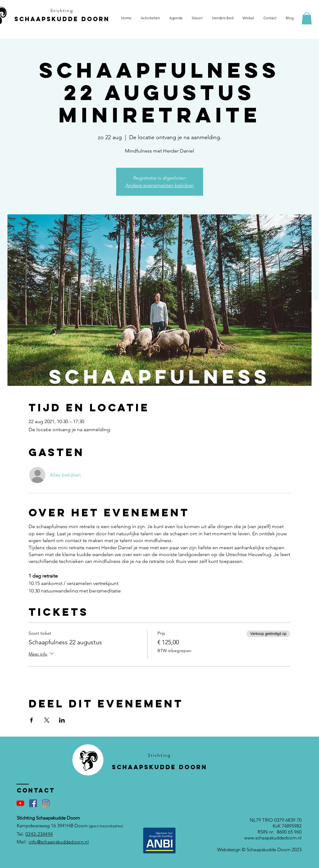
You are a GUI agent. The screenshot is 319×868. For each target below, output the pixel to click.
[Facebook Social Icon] (33, 803)
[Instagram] (46, 803)
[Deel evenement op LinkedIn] (62, 720)
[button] (307, 18)
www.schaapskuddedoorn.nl (273, 838)
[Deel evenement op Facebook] (32, 720)
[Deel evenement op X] (47, 720)
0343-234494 (39, 834)
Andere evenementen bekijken (160, 185)
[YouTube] (20, 803)
